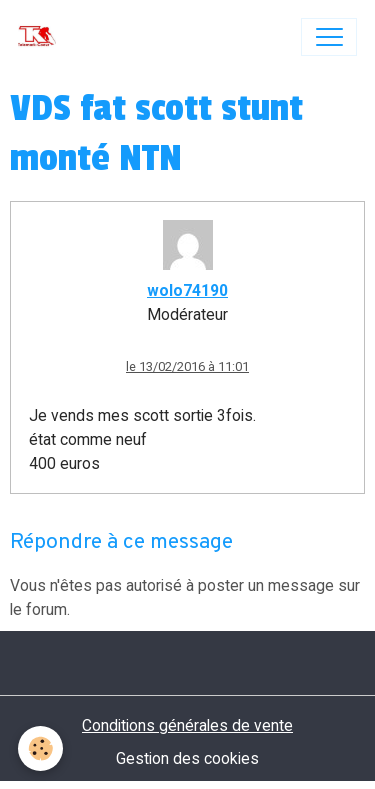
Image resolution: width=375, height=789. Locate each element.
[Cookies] (40, 748)
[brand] (41, 37)
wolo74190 (187, 290)
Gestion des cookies (187, 758)
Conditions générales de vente (187, 725)
